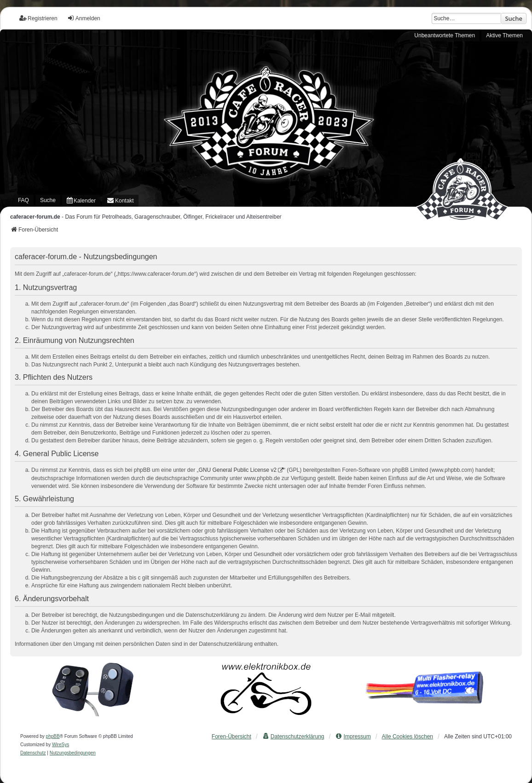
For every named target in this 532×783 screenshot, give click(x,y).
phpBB (53, 736)
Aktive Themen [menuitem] (504, 35)
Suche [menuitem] (48, 200)
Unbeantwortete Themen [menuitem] (445, 35)
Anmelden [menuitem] (84, 18)
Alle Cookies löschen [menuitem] (408, 737)
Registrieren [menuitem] (38, 18)
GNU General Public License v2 (238, 470)
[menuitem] (81, 201)
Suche (514, 18)
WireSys (61, 745)
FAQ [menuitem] (23, 200)
